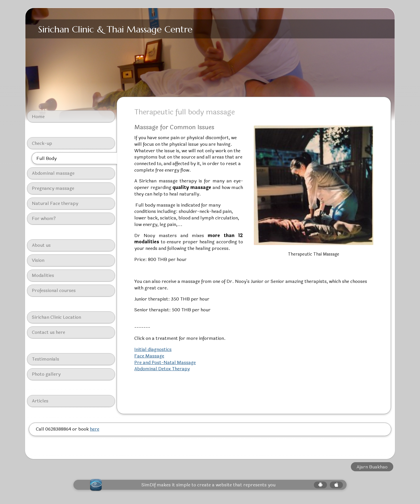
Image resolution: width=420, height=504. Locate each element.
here (95, 429)
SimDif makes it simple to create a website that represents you (208, 485)
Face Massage (149, 356)
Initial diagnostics (153, 349)
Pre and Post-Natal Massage (165, 362)
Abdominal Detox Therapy (162, 369)
